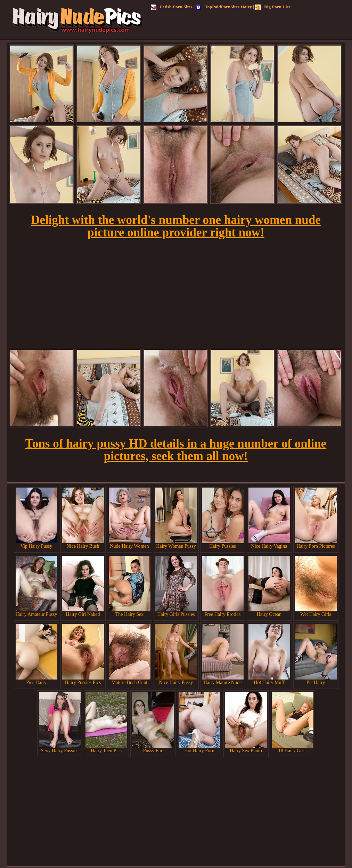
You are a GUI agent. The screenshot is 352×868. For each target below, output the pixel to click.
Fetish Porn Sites (172, 7)
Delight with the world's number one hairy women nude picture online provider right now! (176, 226)
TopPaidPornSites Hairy (224, 7)
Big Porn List (272, 7)
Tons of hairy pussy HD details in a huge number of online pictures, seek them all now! (176, 450)
